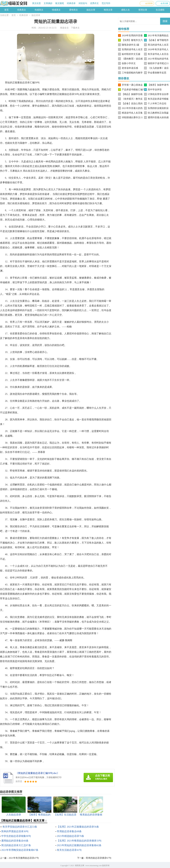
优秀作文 (94, 3)
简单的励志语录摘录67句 (99, 858)
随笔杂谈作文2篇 (131, 45)
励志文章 (91, 10)
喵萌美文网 (80, 866)
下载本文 (75, 28)
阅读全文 (64, 28)
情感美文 (56, 10)
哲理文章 (143, 10)
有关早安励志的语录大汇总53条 (20, 827)
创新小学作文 (129, 63)
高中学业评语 (155, 90)
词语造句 (83, 3)
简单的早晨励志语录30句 (15, 831)
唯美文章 (108, 10)
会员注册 (164, 3)
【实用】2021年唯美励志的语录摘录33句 (79, 841)
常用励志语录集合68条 (69, 831)
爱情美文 (74, 10)
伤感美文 (39, 10)
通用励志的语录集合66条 (15, 841)
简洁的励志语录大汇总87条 (16, 845)
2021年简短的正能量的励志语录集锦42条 (79, 845)
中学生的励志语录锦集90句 (16, 836)
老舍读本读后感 (130, 68)
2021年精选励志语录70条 (70, 836)
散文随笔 (60, 3)
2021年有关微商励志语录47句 (24, 858)
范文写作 (106, 3)
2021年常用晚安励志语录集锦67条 (20, 850)
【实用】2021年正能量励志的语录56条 (78, 827)
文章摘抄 (48, 3)
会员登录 (149, 3)
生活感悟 (160, 10)
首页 (6, 10)
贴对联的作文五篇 (131, 54)
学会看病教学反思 (157, 73)
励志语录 (36, 15)
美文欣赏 (36, 3)
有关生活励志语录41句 (69, 850)
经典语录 (71, 3)
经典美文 (22, 10)
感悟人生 (125, 10)
